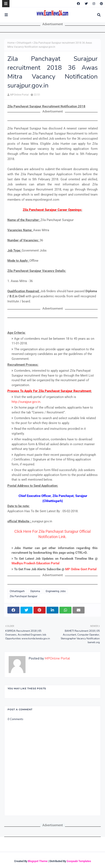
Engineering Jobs (56, 591)
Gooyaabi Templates (79, 861)
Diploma (35, 591)
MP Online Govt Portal (81, 569)
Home (11, 43)
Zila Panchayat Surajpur (24, 596)
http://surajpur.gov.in (26, 402)
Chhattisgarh (24, 43)
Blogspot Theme (38, 861)
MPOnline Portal (19, 95)
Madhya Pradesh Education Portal (36, 563)
